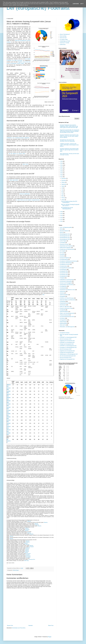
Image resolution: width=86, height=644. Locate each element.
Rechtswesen (63, 305)
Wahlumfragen (16, 570)
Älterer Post (51, 626)
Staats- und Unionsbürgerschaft (67, 313)
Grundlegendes (63, 286)
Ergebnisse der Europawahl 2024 (67, 341)
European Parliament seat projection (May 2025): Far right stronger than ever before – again (69, 150)
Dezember (64, 178)
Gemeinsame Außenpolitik (66, 281)
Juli (62, 188)
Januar (63, 200)
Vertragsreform (63, 320)
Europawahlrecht (64, 276)
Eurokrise (62, 256)
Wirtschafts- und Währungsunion (67, 327)
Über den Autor (63, 38)
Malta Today (26, 561)
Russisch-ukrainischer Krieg (66, 308)
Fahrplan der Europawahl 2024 (67, 344)
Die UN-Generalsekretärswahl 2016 (68, 356)
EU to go (62, 253)
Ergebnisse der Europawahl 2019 (67, 351)
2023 (62, 165)
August (63, 186)
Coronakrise (63, 243)
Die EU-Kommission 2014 (66, 358)
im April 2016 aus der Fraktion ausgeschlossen (28, 200)
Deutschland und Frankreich (66, 246)
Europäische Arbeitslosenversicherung (68, 261)
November (64, 180)
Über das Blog (63, 36)
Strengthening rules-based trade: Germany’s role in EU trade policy (67, 141)
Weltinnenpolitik (63, 323)
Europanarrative (63, 266)
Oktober (63, 182)
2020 (62, 171)
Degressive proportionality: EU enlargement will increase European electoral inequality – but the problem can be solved (70, 131)
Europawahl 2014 (64, 271)
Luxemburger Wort (32, 559)
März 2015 (25, 164)
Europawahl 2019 (64, 273)
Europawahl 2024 (64, 275)
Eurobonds (62, 254)
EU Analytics (63, 251)
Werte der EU (63, 325)
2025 (62, 161)
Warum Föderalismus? (65, 34)
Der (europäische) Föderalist (38, 8)
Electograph (31, 547)
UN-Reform (62, 318)
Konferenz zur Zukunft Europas (67, 298)
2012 (62, 219)
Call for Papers (63, 241)
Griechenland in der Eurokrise (67, 285)
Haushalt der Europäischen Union (67, 290)
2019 (62, 173)
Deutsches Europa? (64, 244)
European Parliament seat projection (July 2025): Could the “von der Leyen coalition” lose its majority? (69, 136)
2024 (62, 163)
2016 (62, 212)
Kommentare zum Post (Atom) (19, 628)
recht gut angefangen (25, 194)
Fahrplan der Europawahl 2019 (67, 353)
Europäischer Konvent (65, 264)
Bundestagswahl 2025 (65, 239)
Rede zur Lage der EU (65, 307)
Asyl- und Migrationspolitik (66, 227)
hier (43, 295)
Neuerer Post (10, 626)
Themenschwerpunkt (65, 315)
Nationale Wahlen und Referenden (68, 300)
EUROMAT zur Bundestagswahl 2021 (68, 346)
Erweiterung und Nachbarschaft (67, 249)
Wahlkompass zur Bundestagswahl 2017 (69, 354)
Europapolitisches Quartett (66, 268)
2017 (62, 177)
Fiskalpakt (62, 278)
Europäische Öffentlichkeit (66, 263)
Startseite (31, 626)
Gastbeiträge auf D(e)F (65, 41)
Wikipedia (29, 521)
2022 (62, 167)
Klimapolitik (62, 296)
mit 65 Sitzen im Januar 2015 (17, 154)
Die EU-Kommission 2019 (66, 349)
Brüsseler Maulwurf (64, 231)
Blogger (50, 637)
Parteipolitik (63, 301)
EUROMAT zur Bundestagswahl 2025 (68, 337)
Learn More (76, 4)
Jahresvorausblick (64, 295)
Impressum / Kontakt (64, 43)
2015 (62, 214)
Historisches (63, 291)
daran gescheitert (14, 180)
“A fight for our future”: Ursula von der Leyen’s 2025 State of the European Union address (69, 145)
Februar (63, 198)
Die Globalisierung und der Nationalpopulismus (67, 208)
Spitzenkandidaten (64, 312)
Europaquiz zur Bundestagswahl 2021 (68, 347)
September (64, 184)
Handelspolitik (63, 288)
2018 (62, 175)
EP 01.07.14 (9, 441)
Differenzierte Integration (65, 248)
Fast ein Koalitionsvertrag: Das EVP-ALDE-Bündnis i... (69, 202)
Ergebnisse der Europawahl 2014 (67, 359)
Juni (62, 190)
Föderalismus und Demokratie (67, 280)
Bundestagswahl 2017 (65, 236)
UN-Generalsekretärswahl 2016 (67, 317)
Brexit (61, 229)
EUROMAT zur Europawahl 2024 (67, 342)
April (63, 194)
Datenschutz (63, 44)
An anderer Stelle (64, 39)
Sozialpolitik (63, 310)
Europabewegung (64, 259)
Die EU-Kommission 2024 (66, 339)
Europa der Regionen (65, 258)
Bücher (62, 232)
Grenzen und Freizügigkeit (66, 283)
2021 (62, 169)
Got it (82, 4)
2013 (62, 218)
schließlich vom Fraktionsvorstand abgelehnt (18, 138)
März (63, 196)
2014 (62, 216)
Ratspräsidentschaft (64, 303)
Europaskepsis (63, 270)
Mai (62, 192)
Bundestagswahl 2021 (65, 238)
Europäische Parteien (65, 333)
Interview (62, 293)
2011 (62, 221)
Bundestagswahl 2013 (65, 234)
